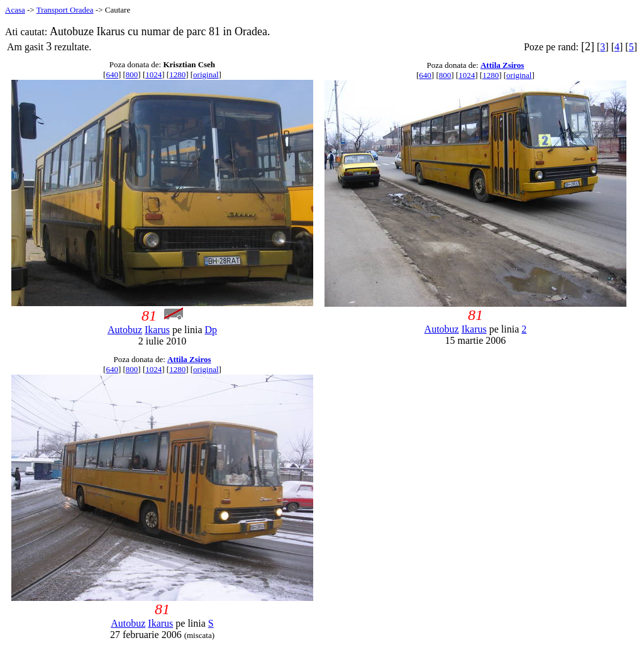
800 (132, 74)
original (206, 74)
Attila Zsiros (502, 65)
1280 (177, 74)
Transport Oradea (65, 10)
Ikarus (157, 330)
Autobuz (125, 330)
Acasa (15, 10)
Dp (211, 330)
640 (112, 74)
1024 (153, 74)
